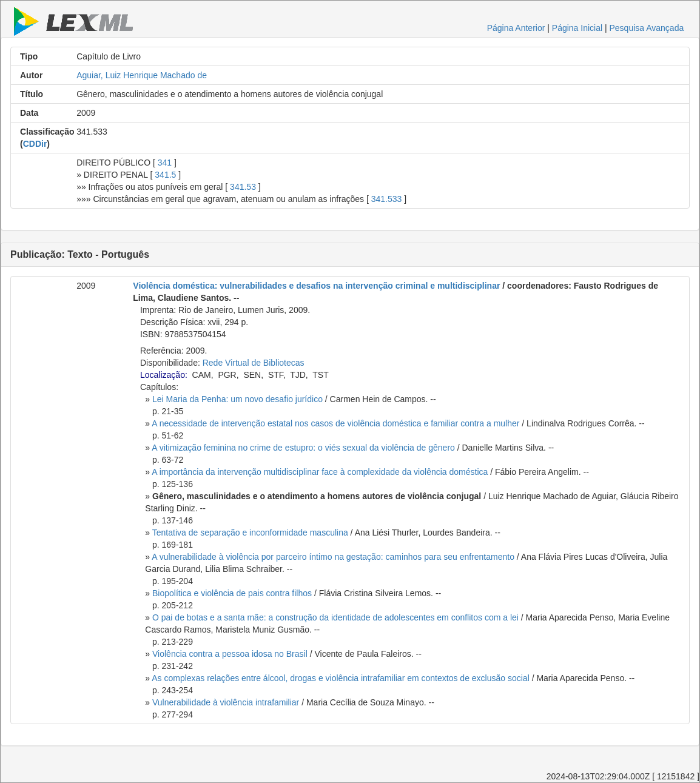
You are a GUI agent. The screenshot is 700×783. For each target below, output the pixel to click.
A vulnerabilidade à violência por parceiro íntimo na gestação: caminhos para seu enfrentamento (333, 557)
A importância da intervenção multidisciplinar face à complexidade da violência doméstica (320, 472)
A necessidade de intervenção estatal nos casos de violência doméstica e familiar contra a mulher (335, 423)
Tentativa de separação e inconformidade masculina (250, 533)
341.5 (165, 175)
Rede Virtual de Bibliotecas (254, 363)
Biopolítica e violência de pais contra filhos (232, 593)
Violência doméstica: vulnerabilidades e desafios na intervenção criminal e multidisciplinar (316, 286)
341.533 (387, 199)
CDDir (35, 144)
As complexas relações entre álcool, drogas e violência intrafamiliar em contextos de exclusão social (341, 678)
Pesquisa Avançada (647, 28)
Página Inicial (577, 28)
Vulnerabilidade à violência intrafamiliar (226, 702)
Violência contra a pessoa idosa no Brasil (230, 654)
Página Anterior (516, 28)
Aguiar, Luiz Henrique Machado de (142, 75)
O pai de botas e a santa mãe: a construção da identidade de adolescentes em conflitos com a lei (335, 617)
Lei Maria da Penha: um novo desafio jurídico (237, 399)
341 (165, 163)
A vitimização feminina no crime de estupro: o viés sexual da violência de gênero (303, 448)
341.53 (243, 187)
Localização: (164, 375)
